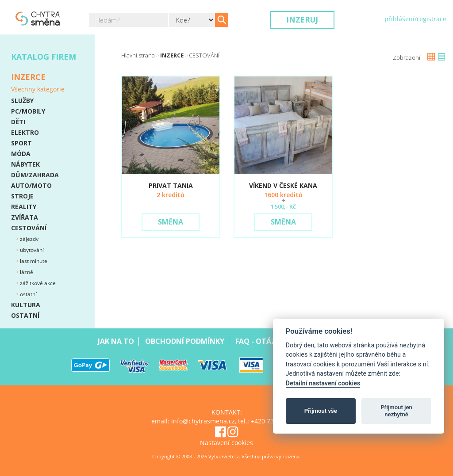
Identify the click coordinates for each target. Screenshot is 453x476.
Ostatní (28, 294)
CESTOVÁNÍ (29, 228)
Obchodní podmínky (185, 341)
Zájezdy (29, 239)
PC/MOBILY (28, 111)
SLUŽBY (22, 101)
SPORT (21, 143)
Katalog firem (44, 57)
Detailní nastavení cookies (323, 383)
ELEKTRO (25, 132)
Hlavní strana (138, 55)
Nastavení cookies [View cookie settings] (226, 443)
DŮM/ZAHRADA (35, 175)
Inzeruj (302, 20)
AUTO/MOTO (31, 185)
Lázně (26, 272)
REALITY (24, 207)
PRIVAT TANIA (171, 185)
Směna (171, 222)
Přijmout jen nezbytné (396, 411)
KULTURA (26, 305)
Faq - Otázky (260, 341)
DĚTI (18, 122)
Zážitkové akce (37, 283)
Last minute (33, 261)
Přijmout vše (321, 411)
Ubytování (31, 250)
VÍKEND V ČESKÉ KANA (283, 185)
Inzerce (172, 55)
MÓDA (21, 154)
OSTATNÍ (25, 315)
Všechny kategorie (38, 89)
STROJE (22, 196)
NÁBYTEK (25, 164)
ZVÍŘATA (25, 217)
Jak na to (116, 341)
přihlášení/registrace (415, 19)
